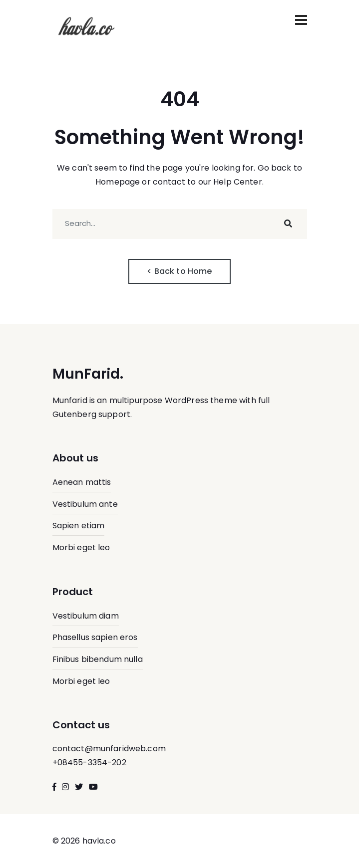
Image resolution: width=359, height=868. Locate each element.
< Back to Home (179, 271)
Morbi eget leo (81, 547)
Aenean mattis (82, 482)
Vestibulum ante (85, 504)
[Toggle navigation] (301, 20)
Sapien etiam (79, 526)
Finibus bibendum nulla (98, 659)
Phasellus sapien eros (95, 637)
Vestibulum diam (86, 616)
